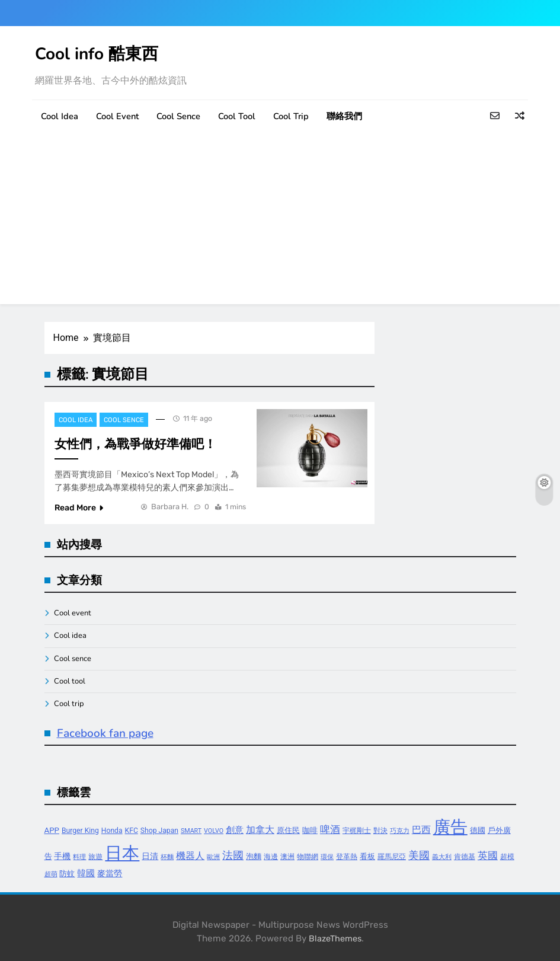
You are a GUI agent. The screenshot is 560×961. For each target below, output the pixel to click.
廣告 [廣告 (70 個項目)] (450, 827)
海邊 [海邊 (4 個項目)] (271, 857)
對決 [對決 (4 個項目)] (380, 831)
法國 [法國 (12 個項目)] (233, 855)
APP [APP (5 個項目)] (52, 830)
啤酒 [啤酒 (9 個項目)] (330, 830)
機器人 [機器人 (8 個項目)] (190, 856)
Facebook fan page (105, 733)
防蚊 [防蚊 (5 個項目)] (67, 874)
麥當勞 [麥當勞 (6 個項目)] (110, 874)
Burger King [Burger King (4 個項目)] (80, 831)
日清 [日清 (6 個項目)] (150, 856)
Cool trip (291, 116)
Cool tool (237, 116)
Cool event (117, 116)
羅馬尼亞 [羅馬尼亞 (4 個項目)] (392, 857)
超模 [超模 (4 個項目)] (507, 857)
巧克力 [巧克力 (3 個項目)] (400, 831)
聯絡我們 (344, 116)
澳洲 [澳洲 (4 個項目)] (287, 857)
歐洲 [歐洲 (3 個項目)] (213, 857)
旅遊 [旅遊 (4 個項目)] (95, 857)
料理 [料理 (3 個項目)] (79, 857)
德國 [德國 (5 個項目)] (478, 830)
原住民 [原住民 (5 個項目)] (288, 830)
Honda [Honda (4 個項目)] (112, 831)
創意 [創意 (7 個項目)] (235, 830)
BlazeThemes (335, 939)
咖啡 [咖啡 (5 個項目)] (310, 830)
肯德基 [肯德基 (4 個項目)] (465, 857)
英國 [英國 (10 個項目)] (488, 855)
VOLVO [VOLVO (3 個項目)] (214, 831)
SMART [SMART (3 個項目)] (191, 831)
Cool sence (178, 116)
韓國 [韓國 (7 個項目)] (86, 873)
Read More (79, 508)
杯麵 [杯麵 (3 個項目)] (167, 857)
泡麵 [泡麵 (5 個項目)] (254, 856)
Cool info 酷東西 (97, 54)
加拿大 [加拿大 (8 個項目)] (260, 830)
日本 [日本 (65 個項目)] (122, 853)
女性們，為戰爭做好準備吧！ (135, 444)
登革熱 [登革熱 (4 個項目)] (347, 857)
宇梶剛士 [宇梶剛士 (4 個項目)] (357, 831)
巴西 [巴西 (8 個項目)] (421, 830)
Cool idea (60, 116)
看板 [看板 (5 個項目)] (367, 856)
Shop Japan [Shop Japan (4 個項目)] (159, 831)
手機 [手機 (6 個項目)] (62, 856)
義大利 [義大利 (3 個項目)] (442, 857)
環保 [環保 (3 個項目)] (327, 857)
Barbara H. (170, 507)
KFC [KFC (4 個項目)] (132, 831)
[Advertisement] (280, 221)
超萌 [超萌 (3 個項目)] (51, 874)
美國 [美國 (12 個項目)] (419, 855)
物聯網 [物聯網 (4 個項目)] (308, 857)
